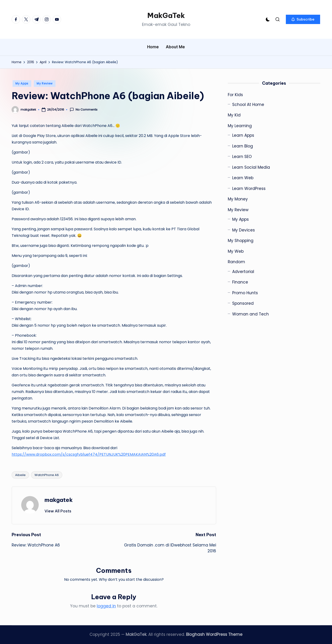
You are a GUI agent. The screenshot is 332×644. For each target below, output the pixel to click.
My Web (236, 251)
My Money (238, 199)
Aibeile (20, 475)
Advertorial (243, 272)
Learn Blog (243, 146)
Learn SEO (242, 157)
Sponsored (243, 303)
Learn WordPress (249, 189)
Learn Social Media (251, 167)
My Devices (244, 230)
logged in (106, 606)
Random (236, 262)
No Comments (84, 110)
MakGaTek (166, 15)
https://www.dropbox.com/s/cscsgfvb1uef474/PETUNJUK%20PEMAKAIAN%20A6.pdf (89, 454)
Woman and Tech (251, 314)
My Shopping (241, 241)
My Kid (234, 115)
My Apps (22, 83)
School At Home (248, 105)
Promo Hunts (245, 293)
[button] (303, 19)
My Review (45, 83)
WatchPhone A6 (47, 475)
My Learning (240, 126)
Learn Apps (243, 135)
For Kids (235, 95)
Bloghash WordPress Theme (214, 634)
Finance (240, 282)
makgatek (59, 500)
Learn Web (243, 178)
